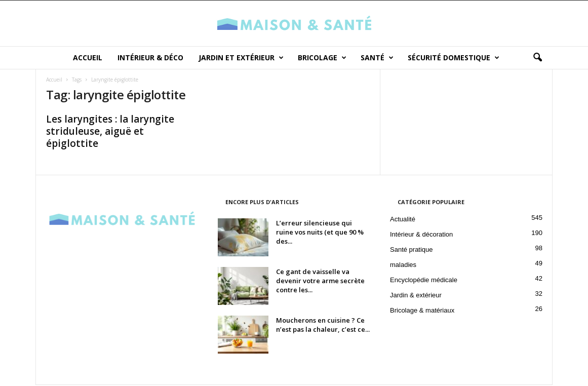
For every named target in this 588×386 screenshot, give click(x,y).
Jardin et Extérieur (241, 58)
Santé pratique (411, 250)
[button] (537, 58)
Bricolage (322, 58)
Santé (377, 58)
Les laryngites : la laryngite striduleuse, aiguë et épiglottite (110, 132)
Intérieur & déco (150, 57)
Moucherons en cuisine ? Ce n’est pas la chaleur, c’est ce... (323, 326)
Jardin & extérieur (416, 296)
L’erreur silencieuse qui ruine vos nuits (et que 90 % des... (320, 233)
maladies (403, 266)
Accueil (88, 57)
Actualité (403, 220)
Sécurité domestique (454, 58)
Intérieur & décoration (421, 235)
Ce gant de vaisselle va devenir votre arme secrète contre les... (320, 282)
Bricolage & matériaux (422, 311)
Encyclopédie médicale (424, 281)
